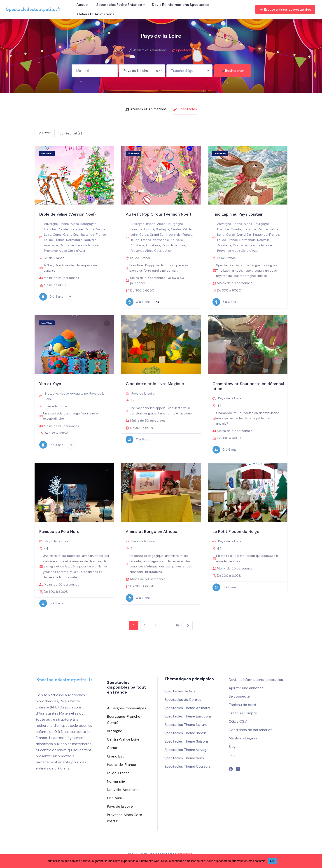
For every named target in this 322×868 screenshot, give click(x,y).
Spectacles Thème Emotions (188, 716)
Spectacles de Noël (180, 691)
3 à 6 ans (224, 302)
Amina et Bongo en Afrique (152, 532)
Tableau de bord (242, 705)
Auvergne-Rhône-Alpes (61, 224)
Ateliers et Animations (95, 14)
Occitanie (67, 245)
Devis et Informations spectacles (181, 5)
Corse (57, 235)
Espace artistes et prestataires (285, 9)
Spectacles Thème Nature (186, 725)
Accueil (83, 5)
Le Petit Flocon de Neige (236, 532)
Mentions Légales (243, 738)
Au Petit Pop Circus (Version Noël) (158, 214)
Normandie (74, 240)
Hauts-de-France (93, 235)
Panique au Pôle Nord (59, 532)
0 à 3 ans (51, 297)
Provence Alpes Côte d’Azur (65, 251)
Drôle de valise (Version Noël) (68, 214)
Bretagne (76, 229)
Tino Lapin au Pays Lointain (238, 214)
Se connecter (240, 696)
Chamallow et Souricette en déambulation (248, 386)
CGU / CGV (238, 721)
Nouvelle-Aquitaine (74, 393)
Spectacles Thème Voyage (186, 750)
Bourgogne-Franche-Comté (125, 720)
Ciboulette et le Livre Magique (155, 384)
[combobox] (142, 71)
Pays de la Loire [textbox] (136, 71)
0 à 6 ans (138, 440)
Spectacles (183, 50)
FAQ (232, 755)
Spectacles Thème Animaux (187, 708)
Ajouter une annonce (246, 688)
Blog (232, 747)
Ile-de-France (54, 240)
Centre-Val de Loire (123, 739)
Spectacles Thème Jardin (185, 733)
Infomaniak (186, 854)
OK (272, 861)
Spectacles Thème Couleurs (188, 766)
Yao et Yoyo (50, 384)
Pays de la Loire (87, 245)
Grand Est (71, 235)
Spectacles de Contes (183, 700)
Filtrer (45, 133)
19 (177, 625)
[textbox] (189, 69)
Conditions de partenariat (250, 730)
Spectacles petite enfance (119, 5)
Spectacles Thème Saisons (187, 741)
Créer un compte (243, 713)
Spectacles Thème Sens (184, 758)
